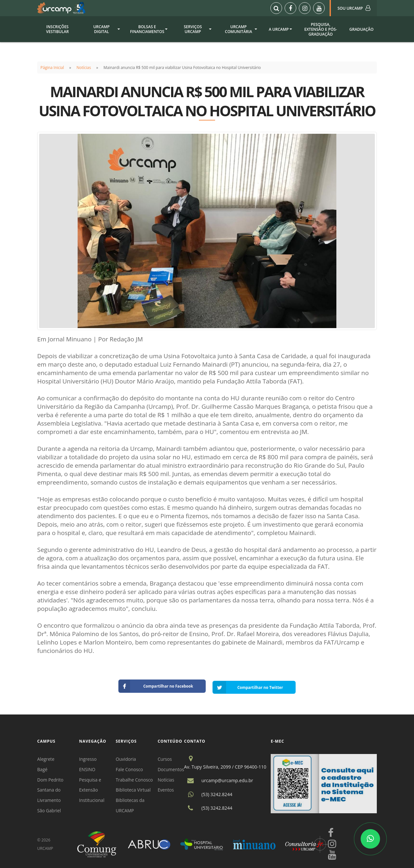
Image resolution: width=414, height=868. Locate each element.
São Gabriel (49, 809)
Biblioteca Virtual (134, 788)
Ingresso (88, 757)
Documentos (172, 767)
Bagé (42, 767)
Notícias (84, 68)
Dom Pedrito (51, 778)
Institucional (93, 799)
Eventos (167, 788)
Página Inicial (52, 68)
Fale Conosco (130, 767)
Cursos (166, 757)
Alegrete (46, 757)
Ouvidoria (127, 757)
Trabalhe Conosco (135, 778)
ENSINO (88, 767)
